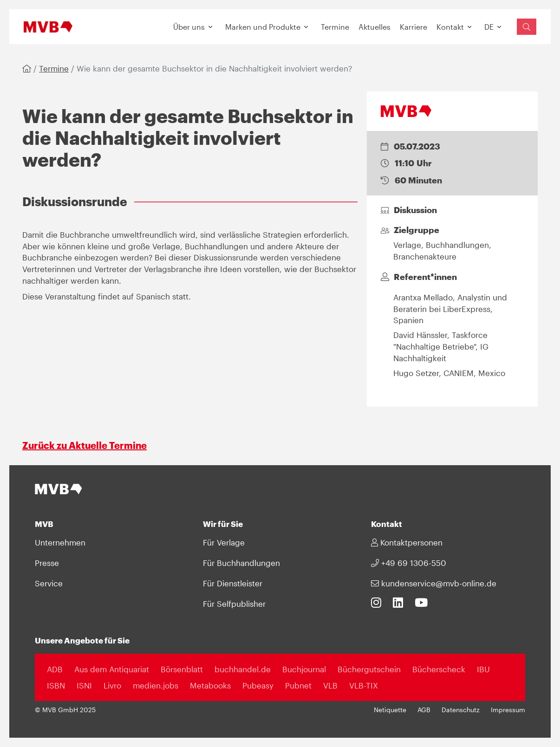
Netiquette (390, 710)
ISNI (84, 685)
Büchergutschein (369, 669)
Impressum (508, 710)
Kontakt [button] (450, 27)
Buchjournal (304, 669)
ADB (55, 669)
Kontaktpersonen (407, 542)
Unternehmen (60, 542)
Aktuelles (374, 27)
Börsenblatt (182, 669)
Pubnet (298, 685)
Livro (112, 685)
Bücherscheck (439, 669)
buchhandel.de (243, 669)
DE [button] (489, 27)
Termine (335, 27)
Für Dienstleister (233, 583)
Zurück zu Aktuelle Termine (85, 445)
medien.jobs (156, 685)
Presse (47, 563)
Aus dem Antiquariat (112, 669)
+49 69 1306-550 (409, 563)
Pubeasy (258, 685)
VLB (330, 685)
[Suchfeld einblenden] (527, 27)
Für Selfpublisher (234, 604)
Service (49, 583)
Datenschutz (461, 710)
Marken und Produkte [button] (263, 27)
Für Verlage (224, 542)
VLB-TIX (364, 685)
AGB (424, 710)
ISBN (56, 685)
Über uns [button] (189, 27)
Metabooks (210, 685)
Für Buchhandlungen (241, 563)
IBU (483, 669)
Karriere (413, 27)
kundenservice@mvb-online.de (434, 583)
